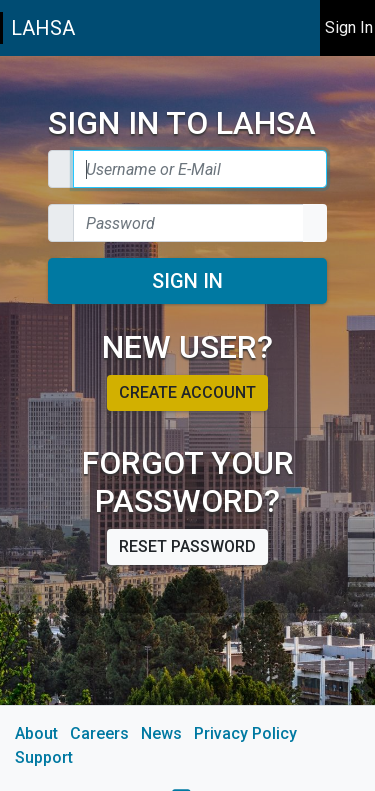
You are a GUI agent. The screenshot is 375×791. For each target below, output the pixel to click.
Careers (99, 733)
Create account (187, 392)
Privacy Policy (245, 733)
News (161, 733)
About (36, 733)
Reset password (187, 546)
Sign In (187, 281)
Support (44, 757)
